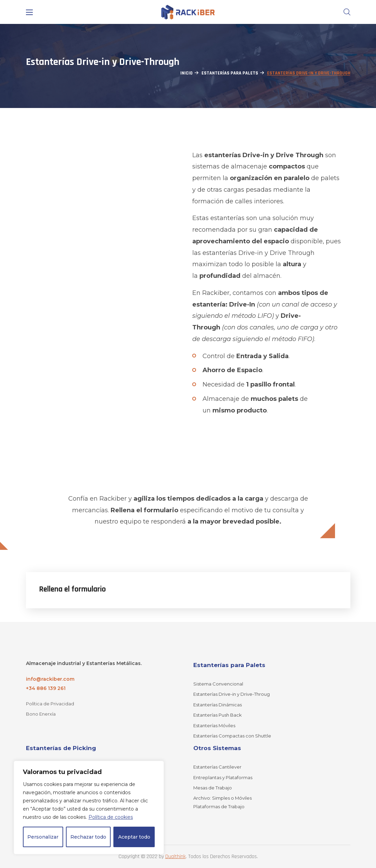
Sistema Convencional (218, 684)
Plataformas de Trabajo (219, 806)
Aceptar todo (134, 837)
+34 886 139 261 (46, 688)
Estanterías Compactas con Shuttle (232, 736)
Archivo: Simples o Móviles (222, 798)
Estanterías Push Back (218, 715)
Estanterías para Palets (230, 73)
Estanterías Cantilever (217, 767)
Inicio (186, 73)
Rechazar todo (88, 837)
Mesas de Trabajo (213, 788)
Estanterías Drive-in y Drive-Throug (232, 694)
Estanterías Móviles (214, 725)
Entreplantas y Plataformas (223, 777)
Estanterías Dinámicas (218, 705)
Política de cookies (111, 817)
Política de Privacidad (50, 704)
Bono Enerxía (41, 714)
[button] (347, 12)
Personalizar (43, 837)
